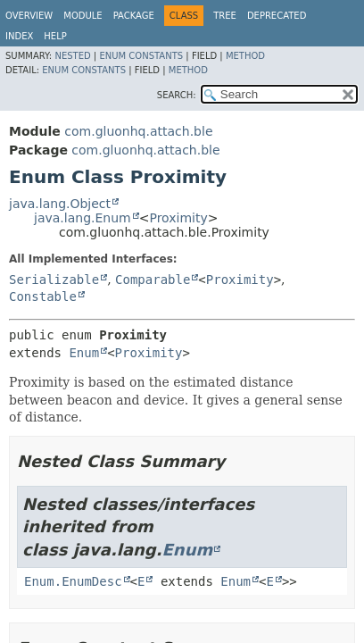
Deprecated (277, 16)
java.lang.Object (60, 204)
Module (83, 16)
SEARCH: (177, 95)
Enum (84, 353)
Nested (72, 56)
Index (19, 36)
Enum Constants (141, 56)
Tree (225, 16)
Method (245, 56)
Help (55, 36)
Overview (29, 16)
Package (134, 16)
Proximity (178, 218)
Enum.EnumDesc (73, 581)
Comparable (153, 280)
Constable (43, 296)
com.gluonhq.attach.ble (138, 131)
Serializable (54, 280)
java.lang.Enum (83, 218)
